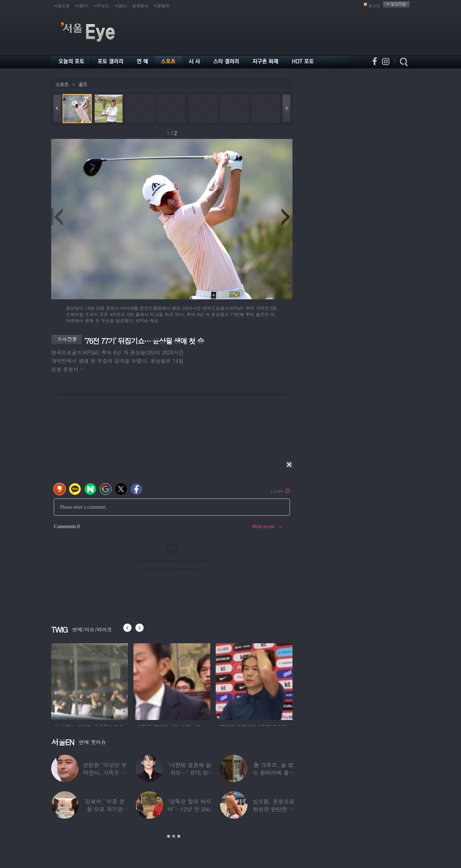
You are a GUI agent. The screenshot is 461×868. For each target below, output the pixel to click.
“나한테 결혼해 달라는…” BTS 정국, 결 (189, 772)
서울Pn (81, 6)
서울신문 (62, 6)
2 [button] (174, 836)
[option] (90, 681)
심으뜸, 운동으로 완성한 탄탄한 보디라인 (273, 809)
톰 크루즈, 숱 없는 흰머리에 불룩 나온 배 (273, 772)
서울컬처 (162, 6)
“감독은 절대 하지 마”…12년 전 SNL (189, 805)
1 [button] (169, 836)
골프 (83, 84)
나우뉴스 (101, 6)
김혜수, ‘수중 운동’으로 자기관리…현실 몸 (105, 809)
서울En (120, 6)
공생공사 (140, 6)
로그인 (374, 6)
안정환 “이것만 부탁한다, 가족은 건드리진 (105, 772)
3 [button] (179, 836)
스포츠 (62, 84)
